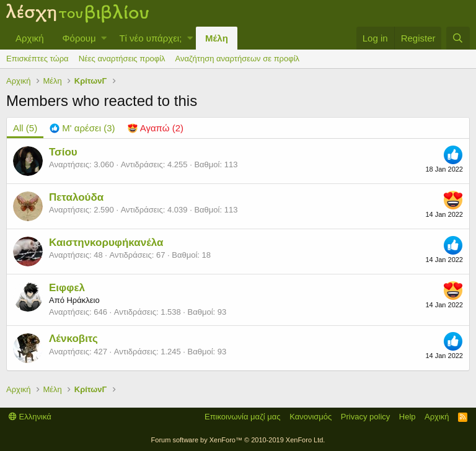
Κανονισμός (311, 417)
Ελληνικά (30, 417)
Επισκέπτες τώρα (37, 59)
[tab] (82, 128)
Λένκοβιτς (73, 339)
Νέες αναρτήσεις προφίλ (122, 59)
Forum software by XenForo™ (238, 440)
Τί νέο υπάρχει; (150, 38)
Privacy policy (365, 417)
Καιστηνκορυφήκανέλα (106, 243)
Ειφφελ (67, 288)
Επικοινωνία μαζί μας (243, 417)
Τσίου (63, 152)
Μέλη (217, 38)
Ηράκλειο (83, 300)
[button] (104, 38)
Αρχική (30, 38)
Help (408, 417)
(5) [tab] (25, 128)
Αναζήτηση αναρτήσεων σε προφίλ (237, 59)
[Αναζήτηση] (458, 38)
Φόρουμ (79, 38)
